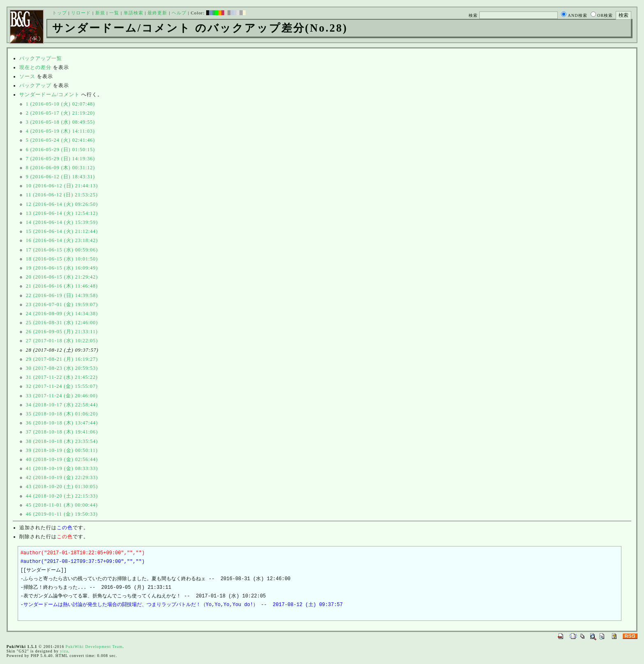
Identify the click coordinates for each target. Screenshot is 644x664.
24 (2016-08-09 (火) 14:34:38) (62, 314)
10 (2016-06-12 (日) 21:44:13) (62, 186)
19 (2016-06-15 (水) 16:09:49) (62, 268)
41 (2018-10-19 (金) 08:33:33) (62, 468)
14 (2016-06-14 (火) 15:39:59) (62, 222)
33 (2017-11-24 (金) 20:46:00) (62, 396)
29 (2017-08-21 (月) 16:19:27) (62, 359)
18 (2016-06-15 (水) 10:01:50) (62, 259)
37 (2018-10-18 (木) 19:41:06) (62, 432)
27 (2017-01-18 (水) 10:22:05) (62, 341)
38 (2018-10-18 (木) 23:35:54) (62, 441)
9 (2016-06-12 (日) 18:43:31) (61, 177)
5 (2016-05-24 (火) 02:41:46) (61, 140)
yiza (64, 651)
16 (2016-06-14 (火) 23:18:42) (62, 240)
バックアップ (35, 85)
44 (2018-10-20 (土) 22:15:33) (62, 496)
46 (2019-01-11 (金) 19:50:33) (62, 514)
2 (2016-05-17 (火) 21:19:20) (61, 113)
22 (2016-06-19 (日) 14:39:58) (62, 295)
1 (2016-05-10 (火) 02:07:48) (61, 104)
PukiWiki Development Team (94, 647)
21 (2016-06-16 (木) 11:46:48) (62, 286)
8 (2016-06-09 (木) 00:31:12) (61, 168)
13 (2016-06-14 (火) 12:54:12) (62, 213)
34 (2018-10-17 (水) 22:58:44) (62, 405)
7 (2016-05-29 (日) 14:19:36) (61, 159)
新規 (100, 13)
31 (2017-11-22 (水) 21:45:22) (62, 377)
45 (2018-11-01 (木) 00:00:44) (62, 505)
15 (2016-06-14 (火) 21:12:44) (62, 231)
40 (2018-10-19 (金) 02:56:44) (62, 459)
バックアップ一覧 (41, 58)
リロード (81, 13)
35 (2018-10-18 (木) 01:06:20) (62, 414)
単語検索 (133, 13)
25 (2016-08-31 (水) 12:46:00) (62, 323)
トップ (60, 13)
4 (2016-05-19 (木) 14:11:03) (60, 131)
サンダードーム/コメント (49, 95)
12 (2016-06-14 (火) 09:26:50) (62, 204)
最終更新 (157, 13)
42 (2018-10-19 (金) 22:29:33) (62, 477)
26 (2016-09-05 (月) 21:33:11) (62, 332)
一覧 (114, 13)
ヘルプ (179, 13)
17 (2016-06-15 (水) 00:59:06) (62, 250)
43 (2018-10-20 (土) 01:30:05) (62, 486)
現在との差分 (35, 67)
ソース (27, 76)
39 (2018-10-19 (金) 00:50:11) (62, 450)
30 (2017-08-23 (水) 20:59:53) (62, 368)
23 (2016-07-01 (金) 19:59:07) (62, 304)
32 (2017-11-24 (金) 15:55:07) (62, 386)
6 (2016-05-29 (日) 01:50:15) (61, 150)
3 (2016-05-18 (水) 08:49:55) (61, 122)
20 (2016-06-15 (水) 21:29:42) (62, 277)
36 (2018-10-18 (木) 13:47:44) (62, 423)
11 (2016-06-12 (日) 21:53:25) (62, 195)
